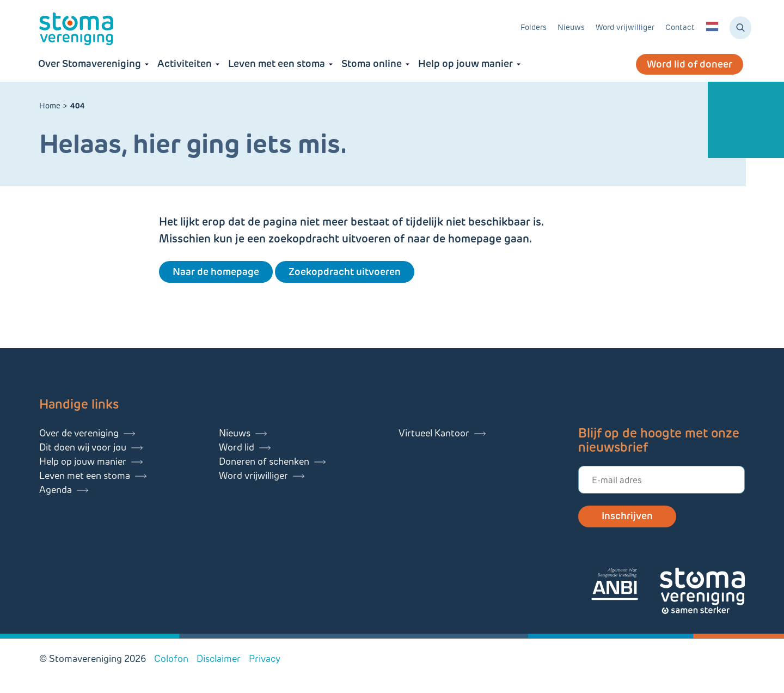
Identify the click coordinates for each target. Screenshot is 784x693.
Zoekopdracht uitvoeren (345, 272)
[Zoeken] (740, 28)
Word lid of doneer (690, 64)
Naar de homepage (216, 272)
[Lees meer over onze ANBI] (625, 586)
